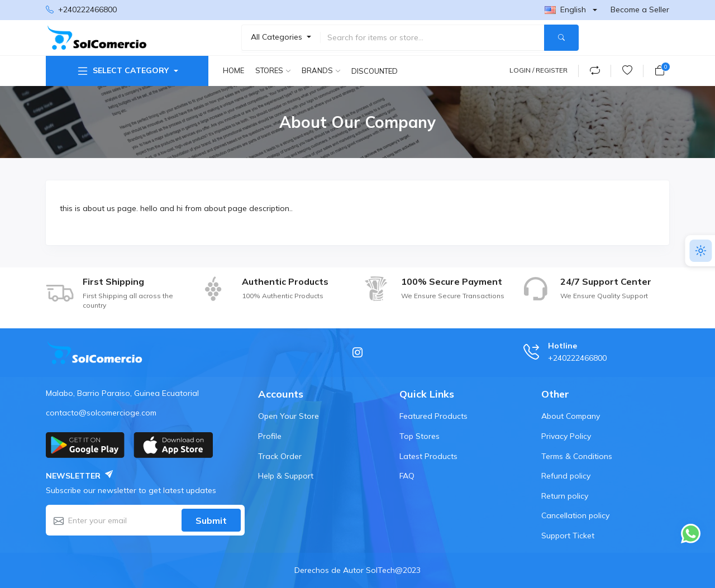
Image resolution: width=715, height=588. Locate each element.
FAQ (407, 476)
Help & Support (286, 476)
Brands (317, 70)
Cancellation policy (575, 515)
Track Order (280, 456)
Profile (270, 436)
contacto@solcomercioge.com (101, 413)
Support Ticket (568, 536)
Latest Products (428, 456)
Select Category (122, 71)
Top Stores (420, 436)
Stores (269, 70)
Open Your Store (289, 416)
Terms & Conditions (577, 456)
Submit (211, 520)
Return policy (565, 496)
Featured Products (433, 416)
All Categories (278, 37)
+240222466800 (81, 10)
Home (233, 70)
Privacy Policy (566, 436)
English (565, 9)
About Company (571, 416)
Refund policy (566, 476)
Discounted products (375, 71)
